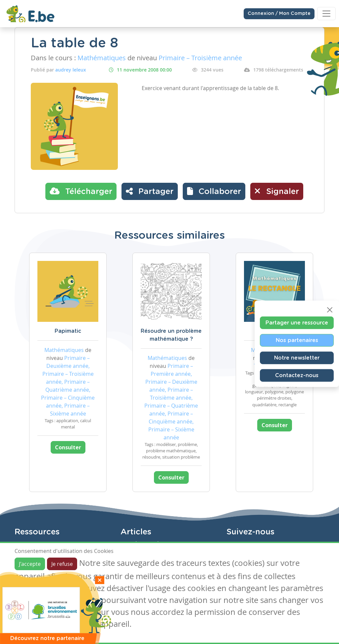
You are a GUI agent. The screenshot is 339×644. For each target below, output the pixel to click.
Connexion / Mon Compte (279, 14)
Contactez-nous (297, 375)
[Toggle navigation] (326, 14)
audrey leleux (71, 70)
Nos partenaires (297, 340)
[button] (214, 191)
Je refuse (62, 564)
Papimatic (68, 331)
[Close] (330, 310)
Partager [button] (150, 191)
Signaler (277, 191)
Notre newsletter (297, 358)
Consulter (68, 447)
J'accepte (30, 564)
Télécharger (81, 191)
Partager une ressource (297, 322)
